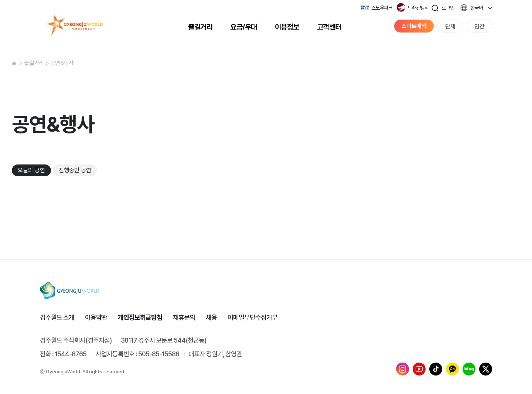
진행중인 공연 (75, 170)
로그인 (448, 8)
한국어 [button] (477, 8)
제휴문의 (184, 317)
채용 (211, 317)
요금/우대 (244, 27)
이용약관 (96, 317)
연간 (479, 26)
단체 (450, 26)
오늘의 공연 (31, 170)
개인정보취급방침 (140, 317)
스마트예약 (414, 26)
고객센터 (329, 27)
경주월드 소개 (57, 317)
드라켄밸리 (418, 8)
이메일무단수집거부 (253, 317)
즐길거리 (200, 27)
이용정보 (287, 27)
